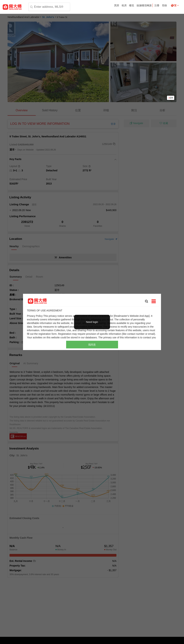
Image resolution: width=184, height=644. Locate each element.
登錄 (164, 5)
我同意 (92, 345)
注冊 (157, 5)
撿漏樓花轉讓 (144, 5)
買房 (117, 5)
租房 (124, 5)
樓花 (132, 5)
